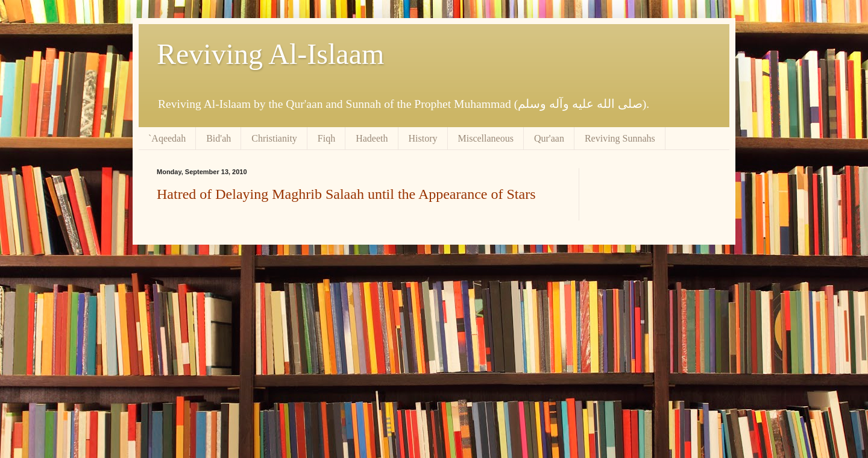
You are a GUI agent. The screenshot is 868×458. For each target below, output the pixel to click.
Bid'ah (219, 138)
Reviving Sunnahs (620, 138)
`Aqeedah (167, 138)
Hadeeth (372, 138)
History (423, 138)
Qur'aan (549, 138)
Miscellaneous (486, 138)
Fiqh (326, 138)
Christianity (274, 138)
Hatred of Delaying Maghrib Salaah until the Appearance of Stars (346, 194)
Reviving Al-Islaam (270, 54)
